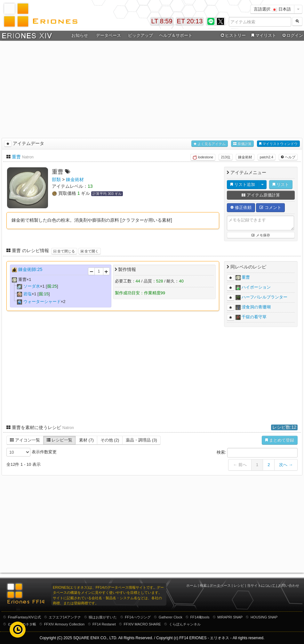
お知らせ (80, 35)
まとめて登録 (280, 440)
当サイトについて (261, 585)
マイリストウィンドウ (278, 144)
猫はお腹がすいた (103, 617)
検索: (257, 453)
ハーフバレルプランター (264, 297)
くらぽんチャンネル (185, 624)
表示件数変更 (32, 452)
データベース (108, 35)
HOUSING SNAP (264, 617)
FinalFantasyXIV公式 (24, 617)
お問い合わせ (289, 585)
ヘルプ (288, 157)
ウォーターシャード (42, 302)
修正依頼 (241, 207)
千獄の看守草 (254, 317)
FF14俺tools (200, 617)
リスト (281, 184)
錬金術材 (245, 157)
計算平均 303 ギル (107, 194)
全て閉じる (64, 251)
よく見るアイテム (210, 144)
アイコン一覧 (25, 440)
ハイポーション (256, 287)
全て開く (90, 251)
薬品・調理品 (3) (141, 440)
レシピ (239, 585)
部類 (56, 179)
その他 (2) (110, 440)
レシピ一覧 (60, 440)
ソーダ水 (32, 286)
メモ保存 (261, 235)
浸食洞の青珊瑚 (256, 307)
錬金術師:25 (30, 269)
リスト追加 (243, 184)
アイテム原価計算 (261, 195)
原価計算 (242, 144)
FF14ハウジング (138, 617)
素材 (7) (86, 440)
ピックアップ (140, 35)
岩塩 (28, 294)
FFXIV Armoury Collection (64, 624)
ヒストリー (232, 36)
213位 (225, 157)
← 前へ (240, 465)
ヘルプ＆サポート (176, 35)
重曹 (16, 157)
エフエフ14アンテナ (65, 617)
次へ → (286, 465)
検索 (203, 585)
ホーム (192, 585)
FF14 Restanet (104, 624)
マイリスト (263, 36)
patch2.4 (267, 157)
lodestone (203, 157)
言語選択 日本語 (272, 9)
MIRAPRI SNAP (230, 617)
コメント (270, 207)
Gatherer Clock (171, 617)
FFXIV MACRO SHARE (142, 624)
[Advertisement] (152, 88)
